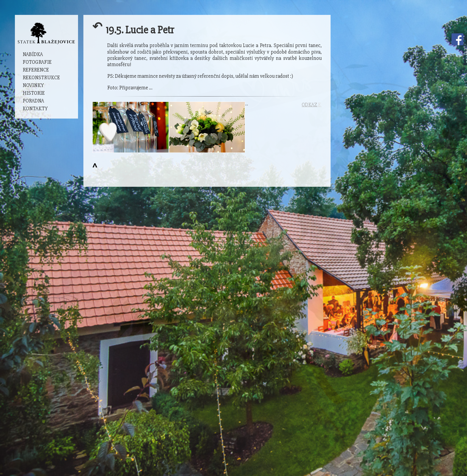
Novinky (33, 85)
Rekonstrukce (41, 78)
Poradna (33, 101)
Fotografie (37, 62)
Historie (34, 93)
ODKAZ (309, 105)
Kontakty (35, 109)
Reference (36, 70)
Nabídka (33, 54)
